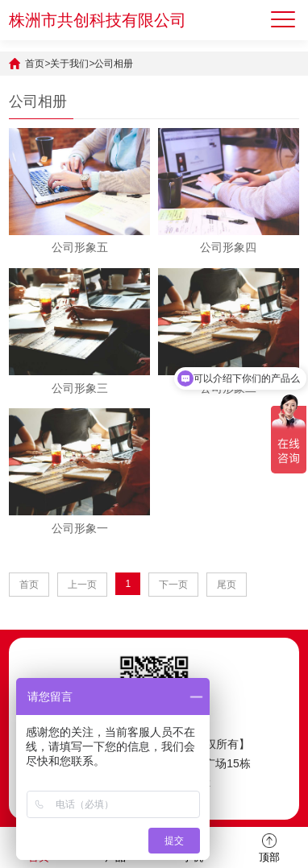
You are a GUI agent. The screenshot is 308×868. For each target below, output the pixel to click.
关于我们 (69, 64)
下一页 (173, 585)
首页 (35, 64)
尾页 (227, 585)
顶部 (269, 847)
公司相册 (114, 64)
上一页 (82, 585)
